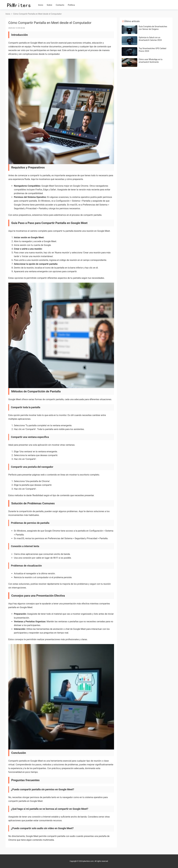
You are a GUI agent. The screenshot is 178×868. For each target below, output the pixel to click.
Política (71, 5)
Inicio (41, 5)
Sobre (49, 5)
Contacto (60, 5)
